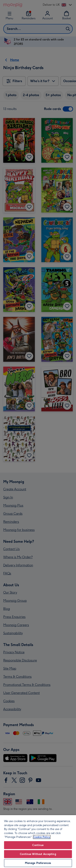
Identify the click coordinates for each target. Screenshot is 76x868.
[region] (38, 841)
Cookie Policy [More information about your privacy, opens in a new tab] (42, 837)
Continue (38, 845)
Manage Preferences (38, 863)
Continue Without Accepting (38, 854)
